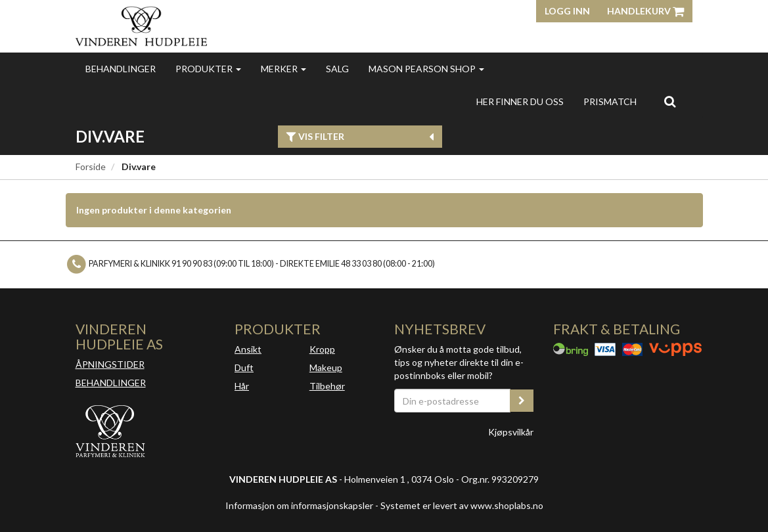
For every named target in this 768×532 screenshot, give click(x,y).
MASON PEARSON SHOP (426, 69)
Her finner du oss (520, 101)
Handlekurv (645, 11)
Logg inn (567, 11)
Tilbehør (327, 386)
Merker (283, 69)
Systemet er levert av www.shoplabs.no (462, 505)
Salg (337, 69)
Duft (244, 367)
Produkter (208, 69)
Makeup (326, 367)
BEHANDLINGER (111, 383)
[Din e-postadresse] (453, 401)
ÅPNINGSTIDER (110, 364)
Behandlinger (121, 69)
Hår (242, 386)
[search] (670, 101)
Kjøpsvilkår (511, 432)
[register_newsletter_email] (522, 401)
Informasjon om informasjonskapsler (299, 505)
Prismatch (610, 101)
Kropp (322, 349)
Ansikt (248, 349)
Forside (91, 166)
